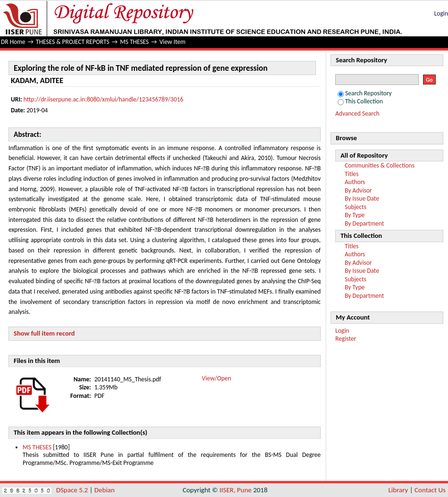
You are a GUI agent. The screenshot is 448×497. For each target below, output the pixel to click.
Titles (352, 174)
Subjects (356, 207)
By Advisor (358, 190)
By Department (364, 223)
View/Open (216, 378)
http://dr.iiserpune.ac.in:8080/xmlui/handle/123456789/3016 (104, 99)
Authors (355, 182)
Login (441, 13)
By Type (355, 215)
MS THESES (134, 42)
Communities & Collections (380, 165)
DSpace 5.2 (73, 490)
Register (346, 339)
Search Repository (365, 93)
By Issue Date (362, 198)
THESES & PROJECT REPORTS (73, 42)
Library (398, 490)
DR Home (13, 42)
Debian (104, 490)
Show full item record (44, 333)
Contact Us (430, 490)
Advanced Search (357, 114)
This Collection (360, 101)
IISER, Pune (235, 490)
